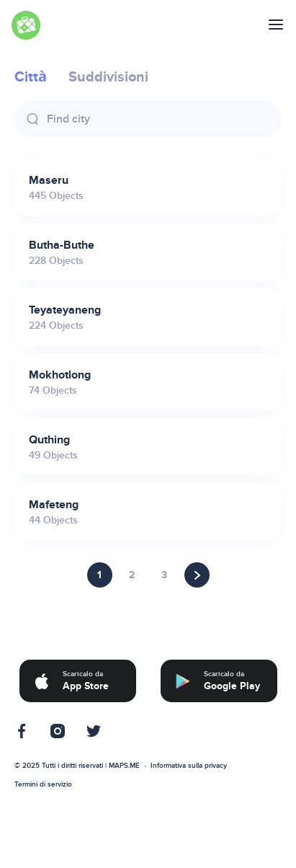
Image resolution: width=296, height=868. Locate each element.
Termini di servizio (43, 784)
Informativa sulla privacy (189, 766)
